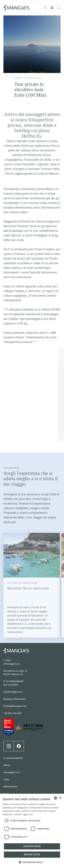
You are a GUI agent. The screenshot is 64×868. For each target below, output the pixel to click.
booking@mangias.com (15, 677)
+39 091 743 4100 (12, 684)
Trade (6, 751)
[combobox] (55, 798)
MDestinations (10, 758)
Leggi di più (28, 814)
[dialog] (32, 831)
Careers (7, 779)
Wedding (8, 786)
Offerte (7, 736)
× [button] (60, 798)
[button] (32, 862)
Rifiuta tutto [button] (32, 855)
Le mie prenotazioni (13, 729)
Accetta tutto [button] (32, 846)
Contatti (7, 772)
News (6, 765)
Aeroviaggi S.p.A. (12, 744)
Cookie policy (10, 793)
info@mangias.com (13, 663)
